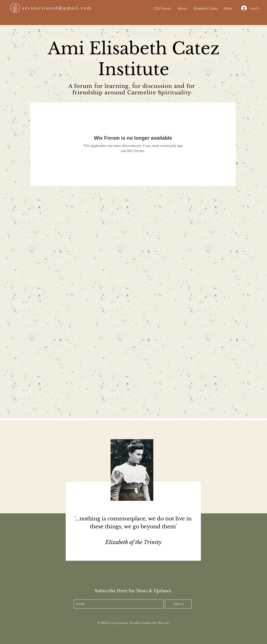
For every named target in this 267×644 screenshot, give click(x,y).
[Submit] (178, 604)
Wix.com (163, 623)
